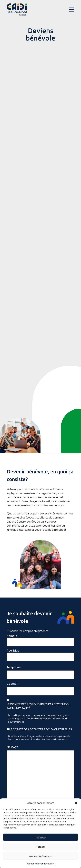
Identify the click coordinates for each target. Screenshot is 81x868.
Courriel (13, 684)
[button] (76, 803)
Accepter (40, 837)
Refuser (40, 847)
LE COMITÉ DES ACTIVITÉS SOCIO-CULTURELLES (41, 729)
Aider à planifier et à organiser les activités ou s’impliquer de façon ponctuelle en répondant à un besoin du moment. (39, 738)
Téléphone (14, 667)
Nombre (12, 636)
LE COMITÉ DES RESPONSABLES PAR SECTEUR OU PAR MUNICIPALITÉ (39, 706)
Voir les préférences (41, 856)
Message (12, 747)
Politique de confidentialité (40, 864)
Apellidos (13, 650)
